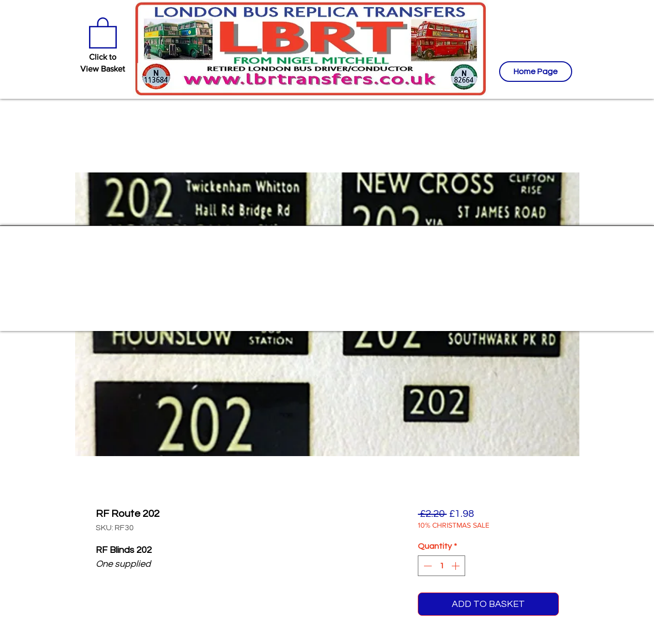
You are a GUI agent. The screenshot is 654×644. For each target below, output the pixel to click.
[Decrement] (427, 566)
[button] (103, 32)
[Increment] (456, 566)
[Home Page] (536, 72)
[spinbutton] (441, 566)
